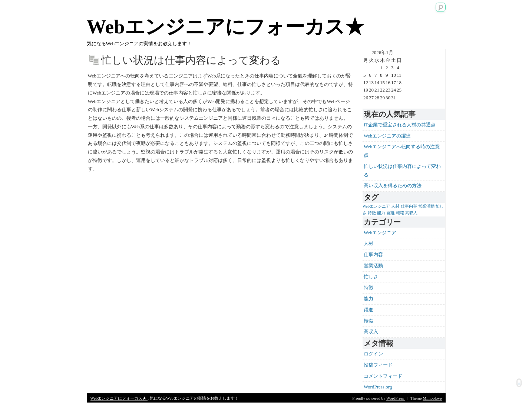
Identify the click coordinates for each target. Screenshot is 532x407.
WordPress (396, 398)
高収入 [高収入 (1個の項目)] (411, 213)
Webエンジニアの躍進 (387, 136)
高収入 (371, 332)
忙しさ (371, 277)
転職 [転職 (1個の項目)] (400, 213)
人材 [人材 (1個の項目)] (395, 206)
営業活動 (373, 266)
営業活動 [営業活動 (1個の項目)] (426, 206)
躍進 (369, 310)
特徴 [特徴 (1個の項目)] (372, 213)
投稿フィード (378, 365)
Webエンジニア (380, 233)
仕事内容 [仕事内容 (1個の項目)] (409, 206)
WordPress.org (378, 387)
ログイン (373, 354)
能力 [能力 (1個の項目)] (381, 213)
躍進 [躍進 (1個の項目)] (391, 213)
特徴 (369, 287)
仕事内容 (373, 254)
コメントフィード (383, 376)
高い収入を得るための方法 (393, 186)
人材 (369, 243)
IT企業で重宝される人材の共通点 (400, 125)
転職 (369, 321)
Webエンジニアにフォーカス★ (226, 27)
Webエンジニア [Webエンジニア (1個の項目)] (376, 206)
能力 (369, 299)
